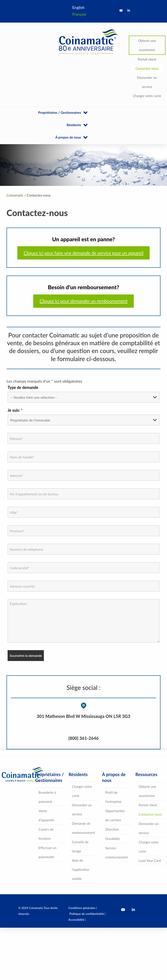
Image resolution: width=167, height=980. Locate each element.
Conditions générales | (83, 908)
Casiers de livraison (46, 834)
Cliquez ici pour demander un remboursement (83, 301)
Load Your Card (150, 861)
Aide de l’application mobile (81, 869)
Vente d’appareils (46, 815)
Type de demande (23, 387)
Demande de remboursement (83, 828)
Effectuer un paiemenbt (47, 852)
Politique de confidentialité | (87, 914)
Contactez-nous (147, 68)
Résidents (74, 125)
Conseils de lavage (80, 846)
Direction (112, 829)
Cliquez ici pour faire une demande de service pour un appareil (83, 253)
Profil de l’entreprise (113, 797)
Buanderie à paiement (47, 797)
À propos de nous (68, 137)
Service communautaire (117, 853)
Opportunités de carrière (115, 815)
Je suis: (15, 410)
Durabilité (113, 839)
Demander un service (147, 82)
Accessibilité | (77, 920)
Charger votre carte (147, 96)
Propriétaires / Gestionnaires (60, 112)
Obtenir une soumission (147, 45)
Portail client (147, 59)
